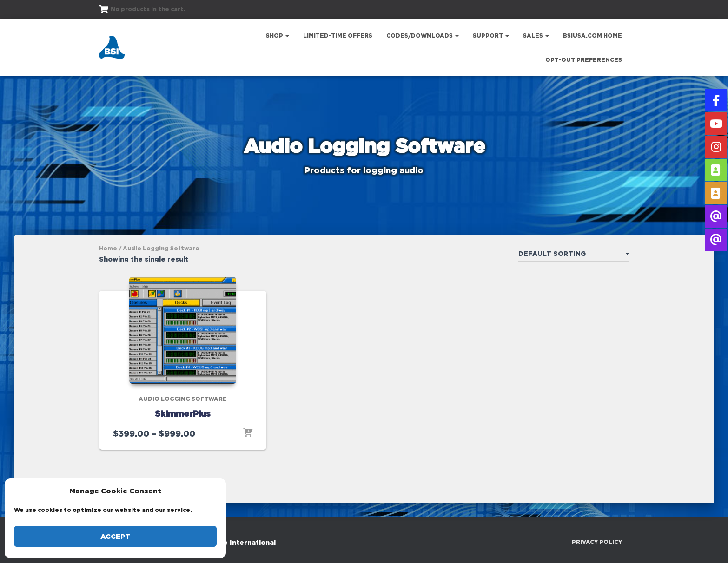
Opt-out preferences (584, 60)
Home (108, 248)
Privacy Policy (597, 542)
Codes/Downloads (423, 36)
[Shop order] (574, 255)
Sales (536, 36)
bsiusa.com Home (592, 36)
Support (491, 36)
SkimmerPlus (183, 413)
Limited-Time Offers (338, 36)
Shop (278, 36)
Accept (115, 536)
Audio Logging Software (183, 399)
